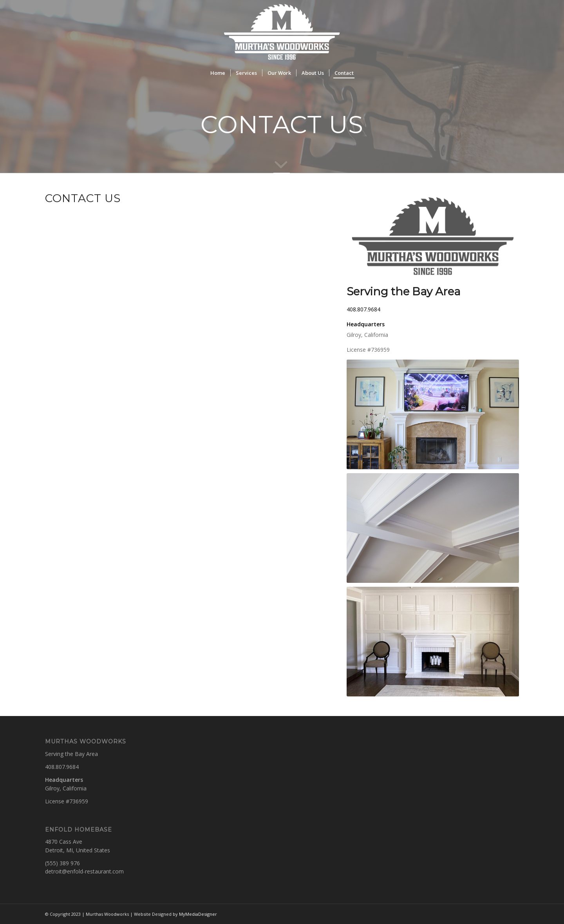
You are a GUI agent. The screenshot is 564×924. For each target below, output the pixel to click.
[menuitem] (218, 73)
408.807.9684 (363, 309)
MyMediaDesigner (198, 914)
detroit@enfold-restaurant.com (84, 871)
